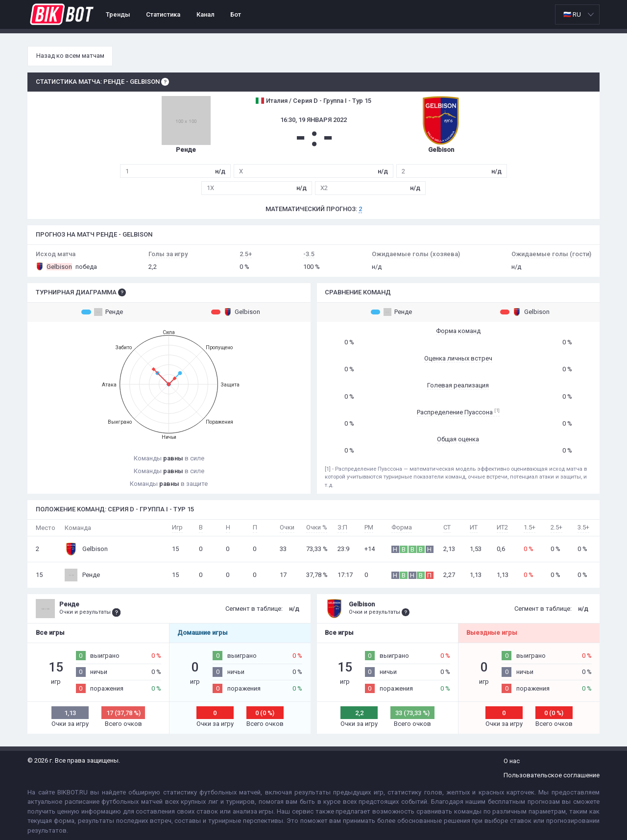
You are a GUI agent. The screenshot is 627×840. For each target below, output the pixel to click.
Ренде (102, 312)
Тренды (118, 14)
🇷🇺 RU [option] (572, 14)
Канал (205, 14)
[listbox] (577, 14)
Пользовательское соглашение (552, 775)
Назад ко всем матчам (70, 56)
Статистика (163, 14)
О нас (512, 761)
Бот (236, 14)
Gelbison (236, 312)
